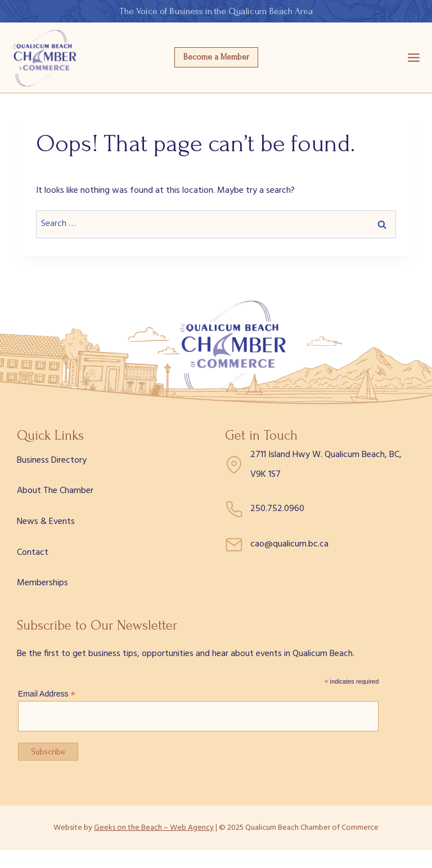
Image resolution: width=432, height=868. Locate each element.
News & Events (46, 522)
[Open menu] (414, 57)
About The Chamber (55, 491)
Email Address (47, 694)
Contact (33, 553)
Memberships (42, 583)
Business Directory (52, 460)
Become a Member (216, 57)
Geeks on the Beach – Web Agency (154, 828)
